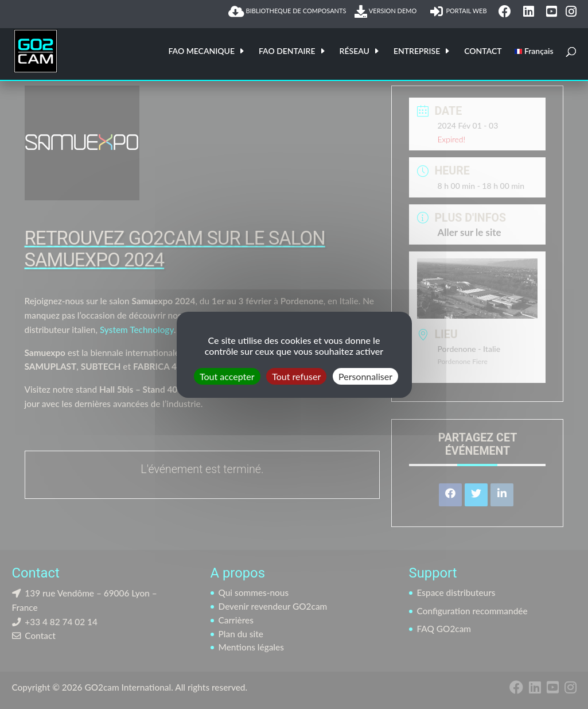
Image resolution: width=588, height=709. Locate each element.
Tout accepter (227, 376)
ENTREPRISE (417, 51)
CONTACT (483, 51)
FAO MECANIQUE (201, 51)
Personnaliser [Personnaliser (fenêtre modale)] (365, 376)
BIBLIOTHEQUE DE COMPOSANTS (287, 11)
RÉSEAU (355, 51)
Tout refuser (296, 376)
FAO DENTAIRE (287, 51)
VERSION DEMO (388, 11)
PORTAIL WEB (460, 11)
